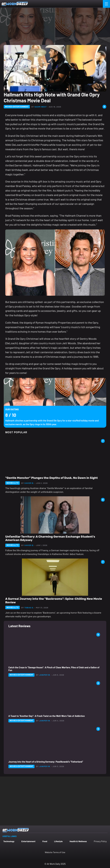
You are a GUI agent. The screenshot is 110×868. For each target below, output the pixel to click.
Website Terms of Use (55, 852)
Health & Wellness (78, 841)
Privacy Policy (100, 841)
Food (45, 841)
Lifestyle (58, 841)
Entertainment (28, 841)
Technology (9, 841)
